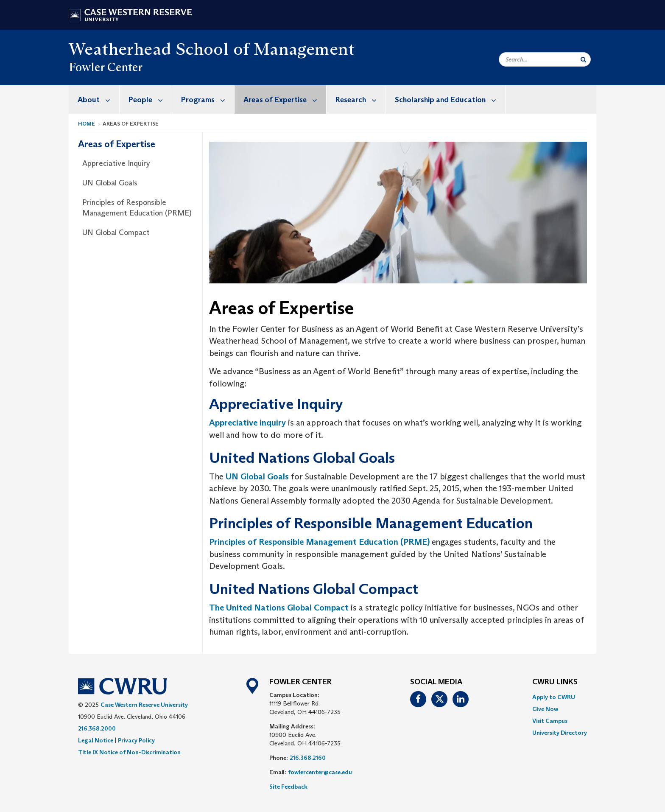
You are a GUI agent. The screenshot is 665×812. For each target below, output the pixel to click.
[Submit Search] (583, 59)
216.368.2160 (308, 758)
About (98, 99)
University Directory (560, 733)
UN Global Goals (110, 183)
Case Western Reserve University (144, 705)
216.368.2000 (97, 728)
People (150, 99)
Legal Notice (96, 740)
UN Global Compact (116, 232)
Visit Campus (550, 721)
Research (360, 99)
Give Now (545, 709)
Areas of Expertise (285, 99)
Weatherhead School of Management (212, 49)
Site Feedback (288, 787)
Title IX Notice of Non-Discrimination (129, 752)
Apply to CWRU (554, 697)
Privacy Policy (136, 740)
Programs (208, 99)
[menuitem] (94, 99)
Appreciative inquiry (247, 423)
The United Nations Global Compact (279, 608)
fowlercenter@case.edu (320, 772)
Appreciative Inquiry (116, 163)
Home (87, 124)
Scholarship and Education (450, 99)
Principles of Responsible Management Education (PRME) (137, 208)
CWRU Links (555, 682)
